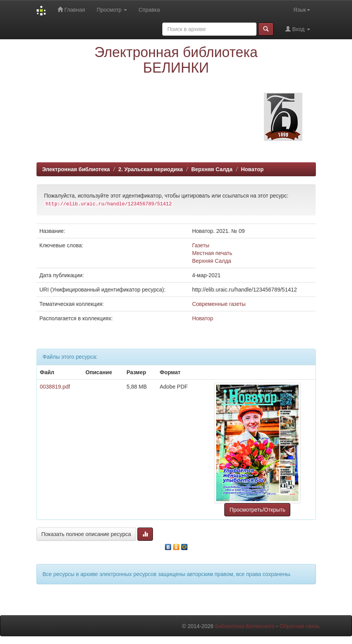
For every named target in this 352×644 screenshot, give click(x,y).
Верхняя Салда (212, 169)
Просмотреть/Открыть (257, 510)
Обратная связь (299, 626)
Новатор (252, 169)
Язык (302, 10)
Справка (149, 10)
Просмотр (112, 10)
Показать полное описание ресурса (86, 534)
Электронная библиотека (76, 169)
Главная (71, 10)
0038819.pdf (55, 387)
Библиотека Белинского (245, 626)
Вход (297, 29)
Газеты (201, 245)
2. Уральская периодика (151, 169)
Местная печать (212, 253)
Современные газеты (219, 304)
